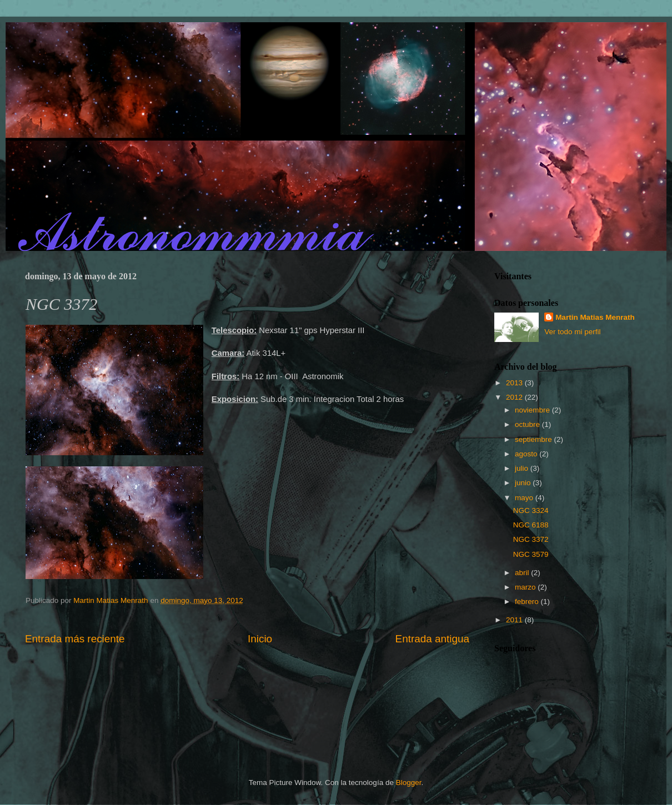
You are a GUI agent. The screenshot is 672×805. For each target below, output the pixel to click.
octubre (528, 424)
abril (523, 573)
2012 (515, 397)
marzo (526, 587)
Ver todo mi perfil (572, 332)
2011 (515, 620)
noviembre (533, 410)
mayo (525, 498)
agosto (527, 454)
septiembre (535, 439)
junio (524, 483)
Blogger (409, 783)
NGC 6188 (531, 525)
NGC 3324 (531, 510)
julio (523, 468)
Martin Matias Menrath (595, 317)
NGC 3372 (531, 539)
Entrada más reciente (75, 639)
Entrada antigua (432, 639)
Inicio (260, 639)
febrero (528, 602)
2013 (515, 383)
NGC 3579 (531, 554)
